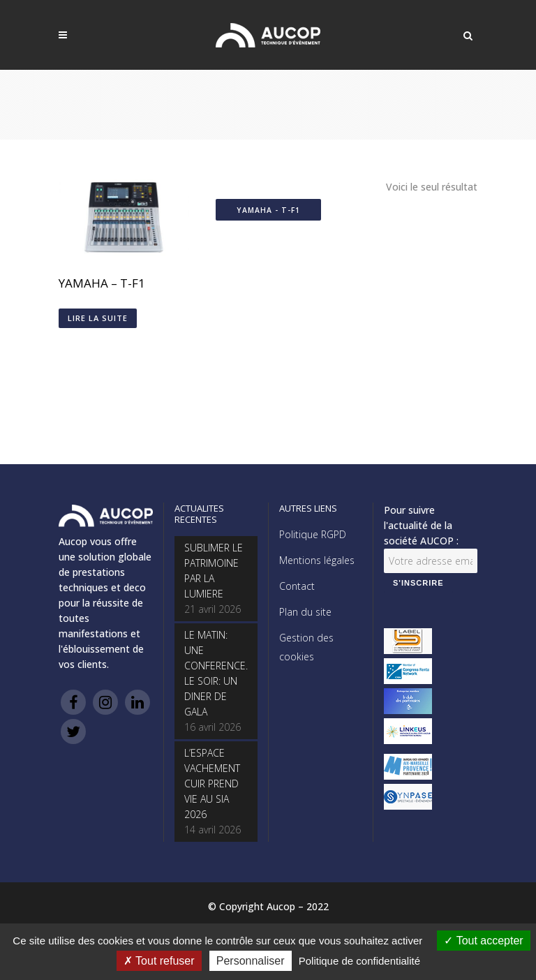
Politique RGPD (313, 534)
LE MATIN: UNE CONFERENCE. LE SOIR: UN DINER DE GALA (216, 673)
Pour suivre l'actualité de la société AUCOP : (421, 525)
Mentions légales (317, 560)
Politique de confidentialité (359, 961)
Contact (297, 586)
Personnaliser (251, 961)
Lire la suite (98, 318)
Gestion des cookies (306, 647)
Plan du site (305, 612)
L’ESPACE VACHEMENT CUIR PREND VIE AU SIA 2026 (212, 784)
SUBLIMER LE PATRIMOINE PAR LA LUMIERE (214, 571)
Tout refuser (159, 961)
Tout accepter (483, 941)
